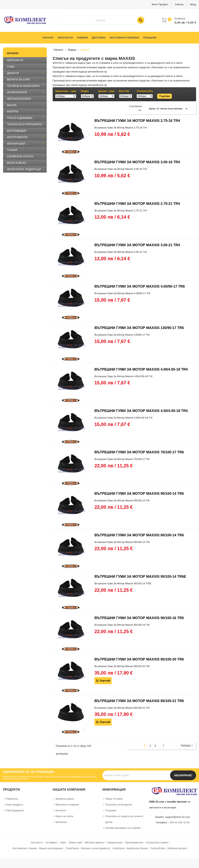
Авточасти (37, 842)
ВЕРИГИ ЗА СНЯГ (19, 79)
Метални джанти (94, 842)
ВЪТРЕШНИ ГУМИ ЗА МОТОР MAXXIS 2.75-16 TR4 (137, 121)
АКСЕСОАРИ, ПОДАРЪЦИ (24, 169)
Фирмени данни (65, 799)
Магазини (61, 822)
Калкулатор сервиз (157, 842)
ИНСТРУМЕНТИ (17, 137)
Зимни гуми (75, 842)
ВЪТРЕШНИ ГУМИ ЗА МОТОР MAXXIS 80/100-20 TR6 (139, 659)
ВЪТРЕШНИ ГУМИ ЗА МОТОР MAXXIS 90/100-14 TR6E (140, 577)
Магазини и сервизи (67, 805)
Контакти (61, 810)
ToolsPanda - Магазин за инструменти (88, 848)
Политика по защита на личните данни (124, 819)
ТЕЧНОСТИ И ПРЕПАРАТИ (24, 124)
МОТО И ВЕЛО (17, 163)
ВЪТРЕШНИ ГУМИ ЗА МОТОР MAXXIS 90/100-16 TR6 (139, 618)
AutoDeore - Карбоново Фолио (130, 848)
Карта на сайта (64, 816)
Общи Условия (114, 799)
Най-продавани (15, 810)
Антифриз (51, 842)
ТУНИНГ (12, 150)
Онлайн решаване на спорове (123, 828)
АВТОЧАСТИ (15, 60)
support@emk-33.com (177, 817)
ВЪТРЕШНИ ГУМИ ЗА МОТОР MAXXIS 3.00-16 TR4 (137, 162)
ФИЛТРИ (13, 112)
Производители (134, 842)
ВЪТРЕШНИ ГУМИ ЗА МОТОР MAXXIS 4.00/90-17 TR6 (140, 286)
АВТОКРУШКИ (16, 144)
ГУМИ (11, 67)
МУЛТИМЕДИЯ (17, 131)
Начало (13, 53)
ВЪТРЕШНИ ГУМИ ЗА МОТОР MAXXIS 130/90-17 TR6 (139, 328)
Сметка (179, 4)
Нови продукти (14, 805)
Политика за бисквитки (119, 805)
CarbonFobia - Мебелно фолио (168, 848)
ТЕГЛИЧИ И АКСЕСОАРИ (23, 86)
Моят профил (160, 4)
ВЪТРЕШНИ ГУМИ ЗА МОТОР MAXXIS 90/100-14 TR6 (139, 494)
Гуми (63, 842)
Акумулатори (115, 842)
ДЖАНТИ (13, 73)
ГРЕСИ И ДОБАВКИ (20, 118)
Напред (187, 746)
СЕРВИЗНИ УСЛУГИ (20, 156)
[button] (179, 20)
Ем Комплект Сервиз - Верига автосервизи (38, 848)
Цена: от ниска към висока (169, 109)
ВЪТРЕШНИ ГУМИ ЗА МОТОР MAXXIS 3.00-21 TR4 (137, 245)
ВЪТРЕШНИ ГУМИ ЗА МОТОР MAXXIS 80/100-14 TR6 (139, 535)
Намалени (12, 799)
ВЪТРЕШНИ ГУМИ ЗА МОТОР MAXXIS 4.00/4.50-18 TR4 (141, 369)
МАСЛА (12, 105)
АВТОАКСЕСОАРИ (19, 99)
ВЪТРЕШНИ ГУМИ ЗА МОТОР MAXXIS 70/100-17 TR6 (139, 452)
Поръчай (105, 681)
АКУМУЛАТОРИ (17, 92)
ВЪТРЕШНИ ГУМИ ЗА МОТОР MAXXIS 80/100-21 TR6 (139, 701)
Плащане (111, 810)
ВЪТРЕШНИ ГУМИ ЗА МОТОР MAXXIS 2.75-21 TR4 (137, 204)
